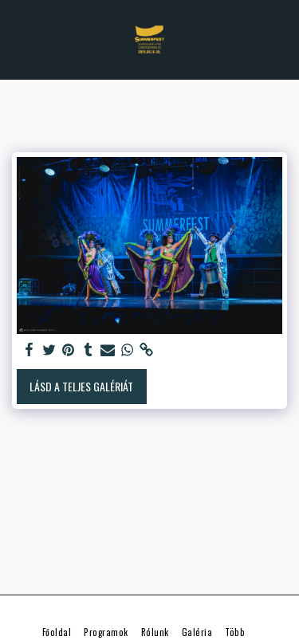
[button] (18, 39)
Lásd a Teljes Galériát (81, 386)
